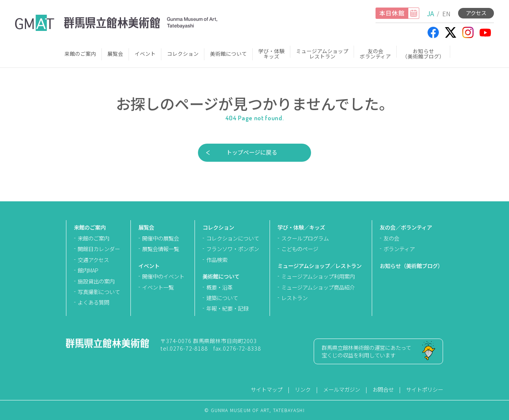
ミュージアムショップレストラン (322, 54)
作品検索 (217, 260)
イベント (145, 54)
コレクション (183, 54)
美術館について (228, 54)
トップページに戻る (252, 152)
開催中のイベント (163, 276)
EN (446, 13)
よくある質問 (94, 302)
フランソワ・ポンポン (233, 249)
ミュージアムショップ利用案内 (318, 276)
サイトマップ (267, 389)
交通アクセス (93, 260)
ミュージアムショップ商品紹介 (318, 287)
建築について (222, 298)
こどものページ (300, 249)
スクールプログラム (305, 238)
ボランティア (399, 249)
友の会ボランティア (375, 54)
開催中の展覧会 (161, 238)
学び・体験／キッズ (301, 227)
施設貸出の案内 (96, 281)
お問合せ (383, 389)
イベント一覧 (158, 287)
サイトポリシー (425, 389)
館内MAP (88, 270)
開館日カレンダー (99, 249)
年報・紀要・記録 (227, 308)
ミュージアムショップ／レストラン (320, 266)
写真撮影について (99, 292)
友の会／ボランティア (406, 227)
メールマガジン (342, 389)
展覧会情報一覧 (161, 249)
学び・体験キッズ (271, 54)
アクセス (476, 13)
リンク (303, 389)
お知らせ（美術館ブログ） (423, 54)
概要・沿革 (219, 287)
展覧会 (115, 54)
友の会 (391, 238)
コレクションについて (233, 238)
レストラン (294, 298)
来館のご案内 (80, 54)
